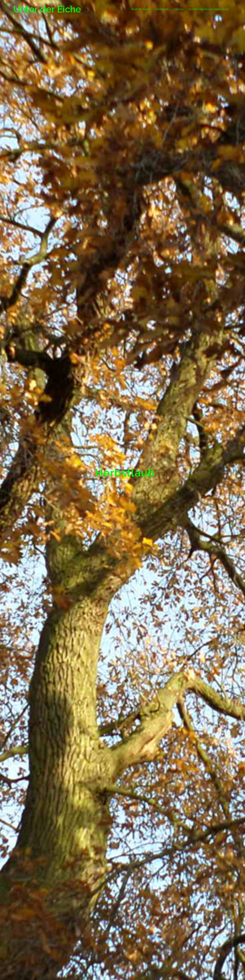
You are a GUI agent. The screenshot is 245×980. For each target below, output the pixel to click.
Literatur (179, 9)
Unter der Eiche (47, 9)
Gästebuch (162, 9)
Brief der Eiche (140, 9)
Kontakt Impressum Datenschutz (209, 9)
